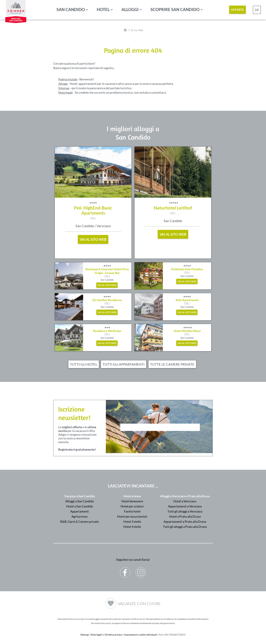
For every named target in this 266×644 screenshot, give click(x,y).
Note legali (66, 92)
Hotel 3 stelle (132, 522)
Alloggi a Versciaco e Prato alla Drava (185, 496)
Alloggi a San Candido (80, 501)
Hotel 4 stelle (132, 527)
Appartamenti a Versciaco (185, 506)
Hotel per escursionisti (132, 516)
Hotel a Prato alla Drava (185, 516)
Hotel (103, 9)
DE (257, 10)
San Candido (71, 9)
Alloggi (130, 9)
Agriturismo (79, 516)
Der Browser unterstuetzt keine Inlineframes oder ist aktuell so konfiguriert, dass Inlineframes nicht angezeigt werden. (160, 436)
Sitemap (64, 88)
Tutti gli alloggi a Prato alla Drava (185, 527)
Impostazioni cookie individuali (141, 635)
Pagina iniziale (68, 79)
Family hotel (132, 511)
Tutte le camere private (172, 364)
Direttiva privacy (114, 635)
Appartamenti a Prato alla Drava (185, 522)
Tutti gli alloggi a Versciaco (185, 511)
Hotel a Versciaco (185, 501)
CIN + (93, 218)
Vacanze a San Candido (80, 496)
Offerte (237, 10)
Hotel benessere (132, 501)
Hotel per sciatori (132, 506)
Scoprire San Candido (175, 9)
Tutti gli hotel (84, 364)
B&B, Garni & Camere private (79, 522)
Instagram (141, 570)
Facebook (125, 570)
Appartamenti (80, 511)
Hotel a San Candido (80, 506)
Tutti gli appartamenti (124, 364)
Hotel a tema (132, 496)
